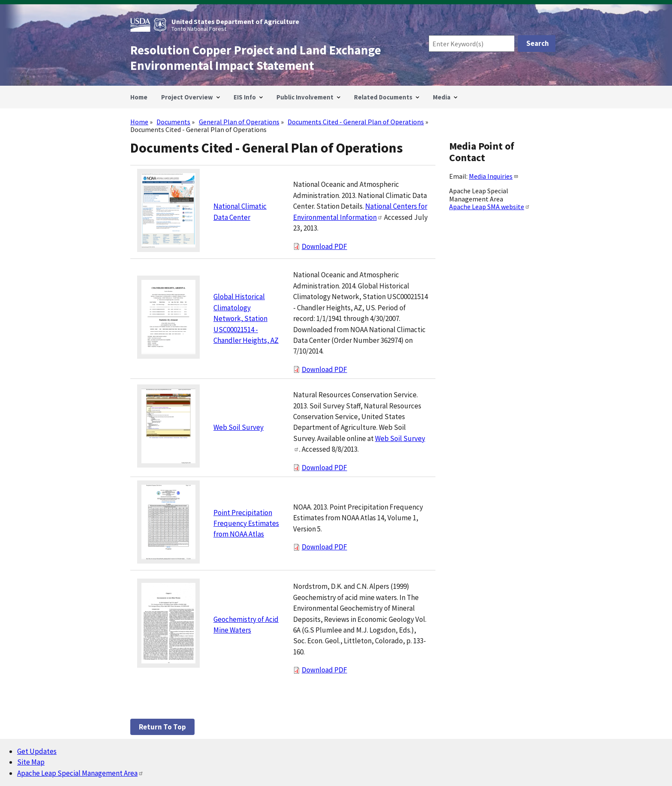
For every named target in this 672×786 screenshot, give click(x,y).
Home (139, 122)
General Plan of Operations (239, 122)
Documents (173, 122)
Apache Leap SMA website (490, 207)
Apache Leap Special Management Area (80, 773)
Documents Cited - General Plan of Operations (356, 122)
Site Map (31, 762)
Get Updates (37, 751)
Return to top (162, 727)
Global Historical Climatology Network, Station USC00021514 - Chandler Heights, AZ (246, 318)
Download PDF (324, 246)
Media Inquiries (494, 176)
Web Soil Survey (238, 427)
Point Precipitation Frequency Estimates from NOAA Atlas (246, 523)
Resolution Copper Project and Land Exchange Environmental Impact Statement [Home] (256, 58)
